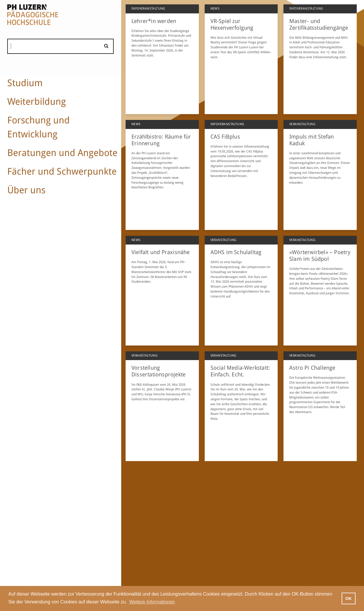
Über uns (26, 190)
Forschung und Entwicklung (39, 127)
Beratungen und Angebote (62, 153)
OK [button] (349, 598)
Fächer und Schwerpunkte (62, 171)
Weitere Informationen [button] (152, 602)
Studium (25, 83)
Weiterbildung (37, 102)
